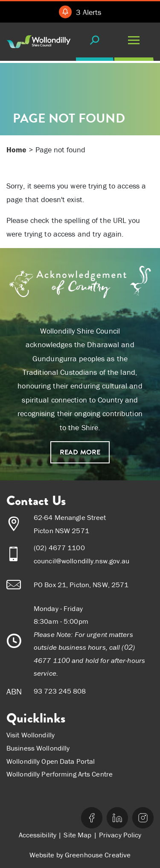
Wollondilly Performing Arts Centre (60, 774)
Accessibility (38, 835)
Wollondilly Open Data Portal (51, 761)
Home (16, 150)
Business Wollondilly (38, 748)
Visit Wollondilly (31, 735)
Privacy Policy (120, 835)
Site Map (77, 835)
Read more (80, 452)
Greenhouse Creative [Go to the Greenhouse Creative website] (98, 855)
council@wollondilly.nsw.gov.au (82, 561)
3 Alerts (89, 12)
